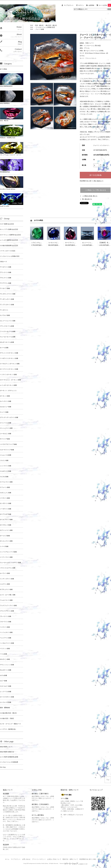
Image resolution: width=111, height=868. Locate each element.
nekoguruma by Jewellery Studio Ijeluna (39, 864)
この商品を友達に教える (90, 196)
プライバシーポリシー (39, 859)
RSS (99, 859)
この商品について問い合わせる (95, 190)
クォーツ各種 (40, 29)
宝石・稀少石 (39, 25)
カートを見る (105, 5)
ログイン (81, 5)
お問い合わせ (26, 859)
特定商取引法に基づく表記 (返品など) (91, 181)
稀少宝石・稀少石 (51, 25)
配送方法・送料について (70, 859)
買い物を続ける (87, 199)
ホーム (7, 859)
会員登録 (91, 5)
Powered (74, 864)
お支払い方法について (54, 859)
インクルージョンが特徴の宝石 (45, 27)
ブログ (20, 44)
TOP (31, 25)
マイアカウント (69, 5)
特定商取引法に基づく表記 (88, 859)
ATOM (104, 859)
